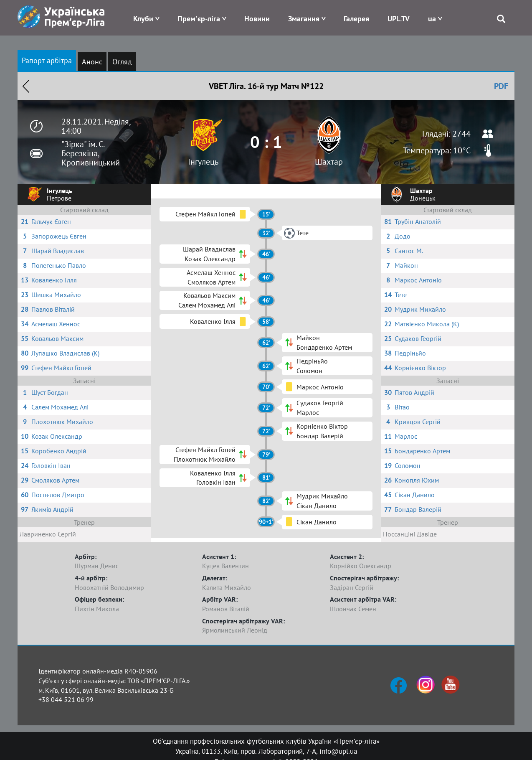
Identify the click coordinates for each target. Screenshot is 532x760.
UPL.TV (399, 19)
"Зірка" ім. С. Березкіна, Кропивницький (91, 153)
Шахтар (329, 162)
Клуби (143, 19)
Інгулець (203, 162)
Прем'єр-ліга (199, 19)
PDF (501, 86)
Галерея (356, 19)
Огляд (122, 62)
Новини (257, 19)
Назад (26, 86)
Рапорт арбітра (47, 60)
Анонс (92, 62)
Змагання (304, 19)
